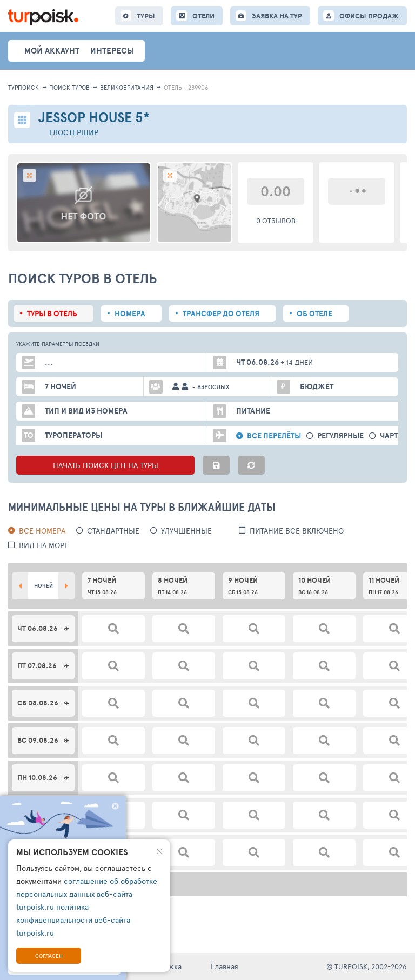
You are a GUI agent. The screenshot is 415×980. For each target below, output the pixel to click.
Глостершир (74, 132)
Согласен (49, 956)
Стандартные (113, 531)
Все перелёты (274, 436)
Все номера (42, 531)
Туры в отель (52, 314)
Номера (130, 314)
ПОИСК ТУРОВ (69, 87)
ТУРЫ (146, 16)
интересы (112, 51)
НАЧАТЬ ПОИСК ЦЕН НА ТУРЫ (106, 465)
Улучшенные (186, 531)
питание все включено (297, 531)
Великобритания (127, 87)
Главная (225, 966)
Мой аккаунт (52, 51)
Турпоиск (24, 87)
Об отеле (314, 314)
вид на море (44, 545)
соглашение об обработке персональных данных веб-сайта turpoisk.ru (87, 894)
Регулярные (340, 436)
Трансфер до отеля (221, 314)
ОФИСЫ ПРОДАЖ (369, 16)
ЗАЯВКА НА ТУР (277, 16)
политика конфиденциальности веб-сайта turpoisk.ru (73, 920)
